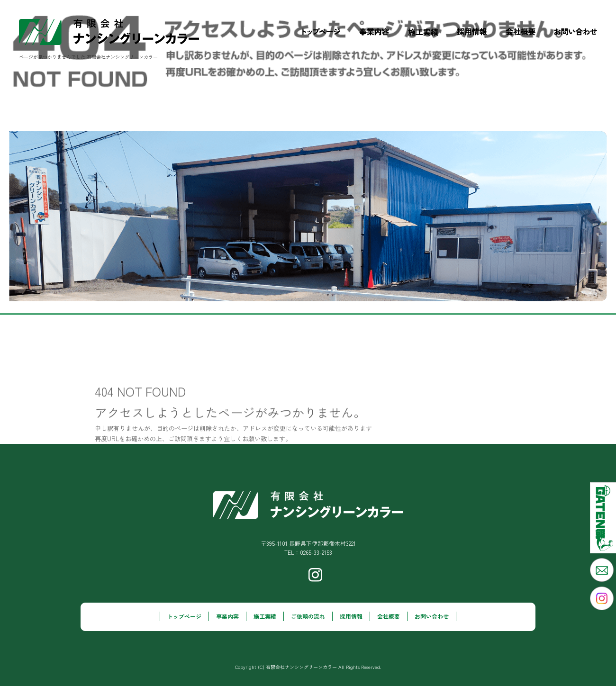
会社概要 (521, 32)
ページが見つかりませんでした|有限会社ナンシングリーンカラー (88, 57)
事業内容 (374, 32)
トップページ (321, 32)
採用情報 (472, 32)
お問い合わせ (580, 32)
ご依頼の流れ (308, 616)
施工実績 (423, 32)
